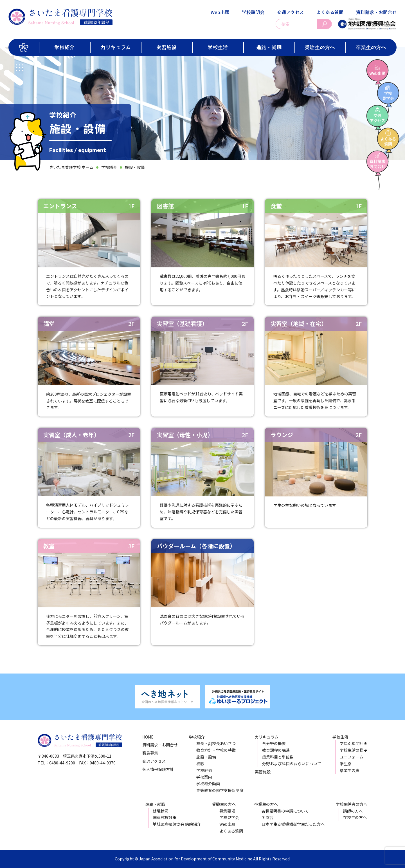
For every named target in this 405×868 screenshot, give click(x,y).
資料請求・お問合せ (376, 12)
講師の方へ (353, 811)
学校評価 (204, 770)
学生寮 (346, 764)
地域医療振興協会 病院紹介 (177, 824)
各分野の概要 (274, 743)
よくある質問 (330, 12)
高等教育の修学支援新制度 (220, 790)
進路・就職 (269, 47)
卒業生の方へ (371, 47)
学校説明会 (253, 12)
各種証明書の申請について (285, 811)
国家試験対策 (165, 817)
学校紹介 (64, 47)
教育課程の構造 (276, 750)
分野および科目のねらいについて (292, 764)
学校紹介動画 (208, 784)
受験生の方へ (320, 47)
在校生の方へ (355, 817)
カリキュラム (116, 47)
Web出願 (220, 12)
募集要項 (227, 811)
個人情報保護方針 (158, 769)
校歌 (200, 764)
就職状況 (161, 811)
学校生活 (218, 47)
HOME (148, 737)
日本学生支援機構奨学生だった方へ (293, 824)
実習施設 (166, 47)
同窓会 (267, 817)
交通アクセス (290, 12)
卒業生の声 (350, 770)
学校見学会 (229, 817)
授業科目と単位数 (278, 757)
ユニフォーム (352, 757)
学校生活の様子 (354, 750)
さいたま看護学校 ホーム (71, 167)
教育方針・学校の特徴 (216, 750)
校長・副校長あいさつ (216, 743)
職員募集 (150, 753)
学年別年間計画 (354, 743)
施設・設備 (135, 167)
